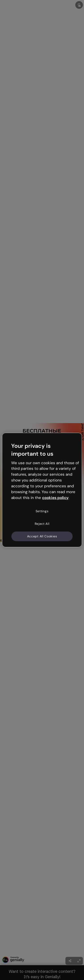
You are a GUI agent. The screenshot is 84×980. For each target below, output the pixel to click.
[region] (42, 490)
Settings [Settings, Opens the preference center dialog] (42, 511)
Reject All (42, 524)
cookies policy (55, 497)
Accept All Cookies (42, 536)
